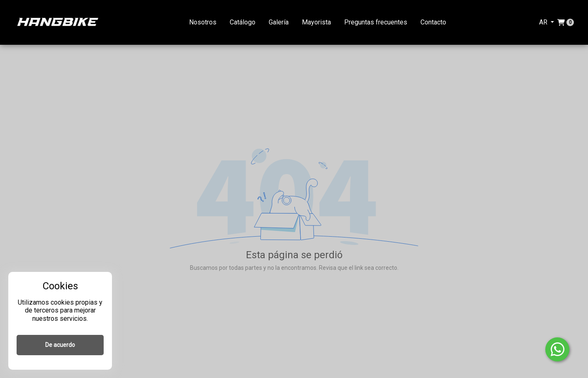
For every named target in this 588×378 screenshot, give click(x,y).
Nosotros (203, 22)
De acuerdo (60, 345)
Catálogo (243, 22)
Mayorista (316, 22)
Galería (279, 22)
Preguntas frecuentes (376, 22)
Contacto (433, 22)
